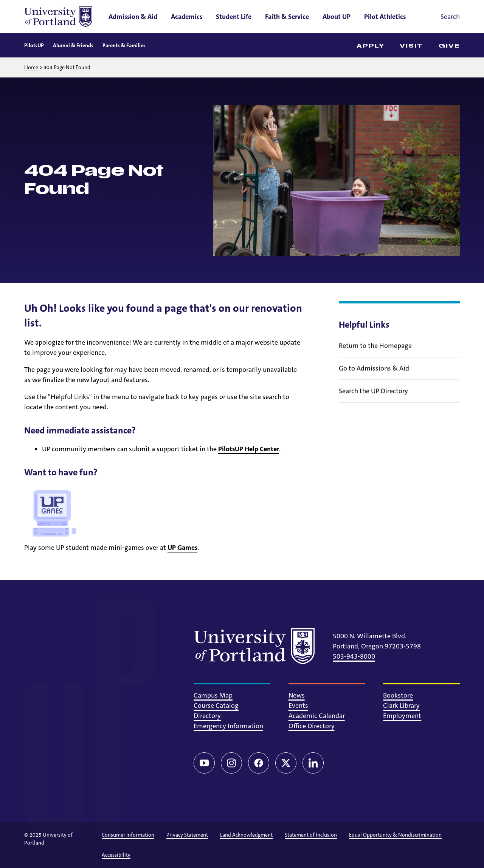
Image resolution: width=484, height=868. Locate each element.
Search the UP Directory (373, 396)
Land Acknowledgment (246, 835)
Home (31, 67)
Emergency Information (228, 726)
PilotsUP (34, 45)
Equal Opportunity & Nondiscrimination (395, 835)
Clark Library (401, 706)
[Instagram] (231, 763)
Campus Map (213, 695)
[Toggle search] (440, 17)
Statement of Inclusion (311, 835)
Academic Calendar (317, 716)
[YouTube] (204, 763)
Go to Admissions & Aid (374, 373)
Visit (412, 46)
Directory (207, 716)
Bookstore (398, 695)
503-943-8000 (354, 656)
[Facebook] (259, 763)
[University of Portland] (58, 17)
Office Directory (312, 726)
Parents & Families (124, 45)
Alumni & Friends (73, 45)
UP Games (182, 548)
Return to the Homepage (375, 351)
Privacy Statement (187, 835)
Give (449, 46)
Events (298, 706)
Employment (402, 716)
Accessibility (116, 855)
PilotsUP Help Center (249, 449)
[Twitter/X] (286, 763)
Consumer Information (128, 835)
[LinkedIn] (313, 763)
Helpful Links (364, 325)
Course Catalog (216, 706)
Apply (371, 46)
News (297, 695)
